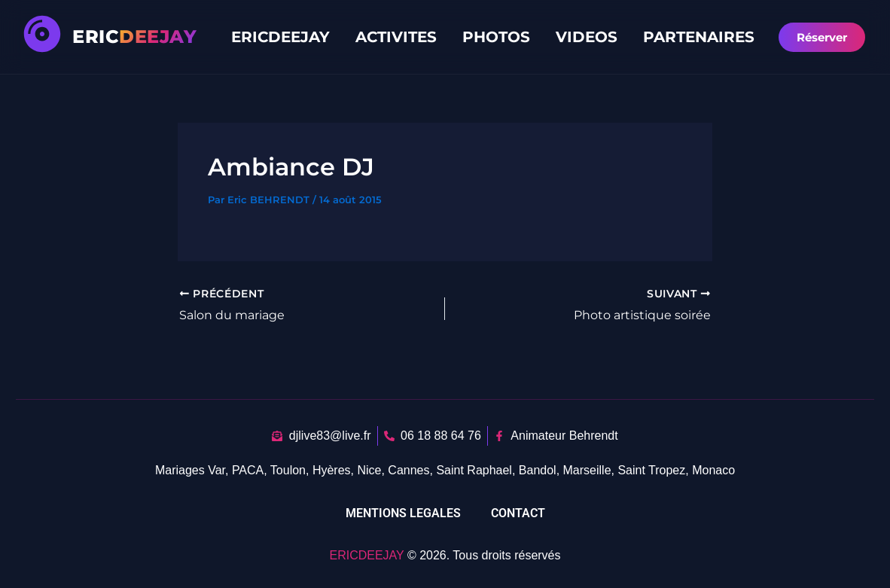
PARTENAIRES (699, 37)
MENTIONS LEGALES (403, 513)
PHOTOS (496, 37)
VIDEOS (587, 37)
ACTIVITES (396, 37)
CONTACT (518, 513)
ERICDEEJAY (280, 37)
